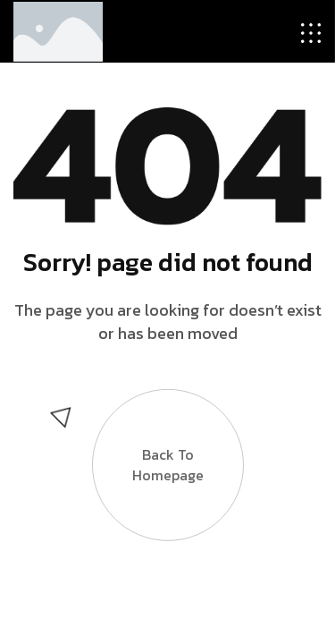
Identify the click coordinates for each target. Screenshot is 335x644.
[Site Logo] (58, 30)
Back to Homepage (168, 467)
